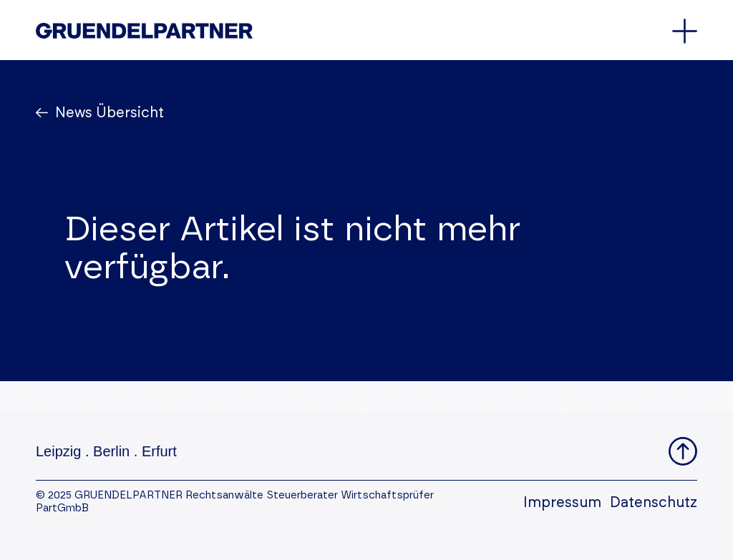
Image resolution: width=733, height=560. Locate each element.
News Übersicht (108, 113)
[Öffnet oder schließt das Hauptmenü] (685, 31)
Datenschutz (654, 503)
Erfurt (159, 451)
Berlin (111, 451)
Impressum (562, 503)
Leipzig (58, 451)
